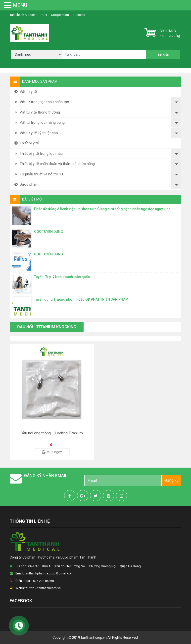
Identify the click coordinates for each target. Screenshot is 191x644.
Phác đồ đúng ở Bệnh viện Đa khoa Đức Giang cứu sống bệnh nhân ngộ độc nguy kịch (102, 209)
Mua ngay (52, 452)
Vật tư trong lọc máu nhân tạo (41, 102)
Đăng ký (171, 480)
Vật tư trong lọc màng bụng (39, 122)
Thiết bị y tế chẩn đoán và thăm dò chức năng (54, 164)
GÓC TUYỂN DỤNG (48, 232)
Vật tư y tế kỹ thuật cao (36, 133)
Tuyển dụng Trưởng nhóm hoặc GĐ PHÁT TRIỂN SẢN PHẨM (81, 299)
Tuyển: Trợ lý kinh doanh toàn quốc (62, 277)
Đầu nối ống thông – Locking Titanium (52, 433)
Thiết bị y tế (26, 143)
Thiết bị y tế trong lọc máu (38, 154)
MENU (20, 5)
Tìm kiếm (163, 54)
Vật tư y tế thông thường (37, 112)
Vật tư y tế (25, 92)
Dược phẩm (26, 184)
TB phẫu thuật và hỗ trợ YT (39, 174)
